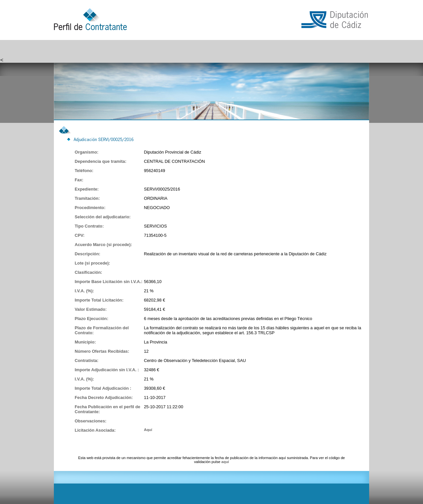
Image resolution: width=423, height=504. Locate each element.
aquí (225, 462)
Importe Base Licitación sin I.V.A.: (109, 282)
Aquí (148, 430)
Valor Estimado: (91, 309)
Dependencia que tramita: (100, 161)
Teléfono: (84, 171)
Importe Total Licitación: (99, 300)
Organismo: (87, 152)
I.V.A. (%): (84, 291)
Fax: (79, 180)
